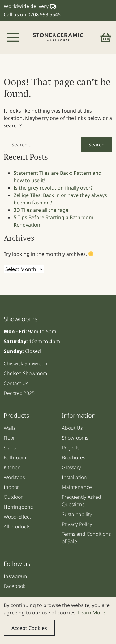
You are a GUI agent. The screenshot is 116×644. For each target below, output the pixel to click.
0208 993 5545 (44, 14)
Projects (71, 448)
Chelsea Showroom (25, 373)
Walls (10, 428)
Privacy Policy (77, 524)
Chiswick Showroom (26, 363)
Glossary (71, 467)
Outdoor (13, 497)
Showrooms (75, 438)
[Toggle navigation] (13, 37)
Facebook (15, 586)
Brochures (73, 457)
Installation (74, 477)
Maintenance (77, 487)
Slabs (10, 448)
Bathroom (15, 457)
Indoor (11, 487)
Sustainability (77, 514)
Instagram (15, 576)
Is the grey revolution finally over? (53, 188)
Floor (9, 438)
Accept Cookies (29, 628)
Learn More (92, 613)
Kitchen (12, 467)
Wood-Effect (17, 517)
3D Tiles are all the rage (41, 210)
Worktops (14, 477)
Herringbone (18, 507)
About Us (72, 428)
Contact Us (16, 383)
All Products (17, 527)
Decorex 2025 (19, 393)
